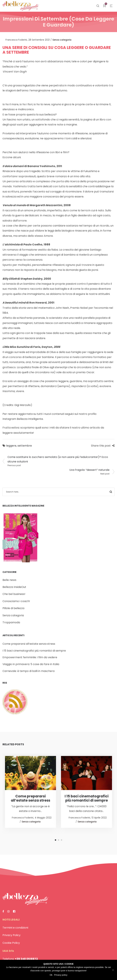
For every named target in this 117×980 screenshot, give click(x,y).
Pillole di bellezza (13, 608)
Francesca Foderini (15, 40)
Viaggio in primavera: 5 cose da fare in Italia (31, 664)
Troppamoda (11, 622)
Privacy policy (61, 975)
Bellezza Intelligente (30, 419)
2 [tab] (58, 840)
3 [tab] (61, 840)
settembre (25, 446)
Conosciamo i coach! (16, 601)
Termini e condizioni (15, 928)
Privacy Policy (11, 935)
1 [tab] (55, 840)
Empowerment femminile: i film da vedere (30, 657)
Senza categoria (62, 40)
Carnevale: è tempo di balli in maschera (28, 671)
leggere (11, 446)
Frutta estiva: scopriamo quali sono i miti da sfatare (36, 428)
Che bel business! (14, 594)
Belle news (9, 580)
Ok (51, 975)
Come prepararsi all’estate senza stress (29, 644)
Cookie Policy (11, 943)
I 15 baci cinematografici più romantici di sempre (34, 651)
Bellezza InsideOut (14, 587)
